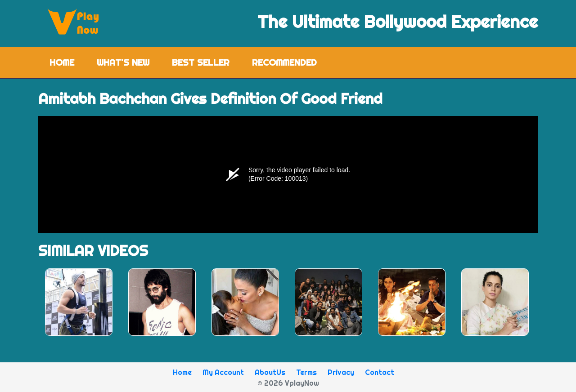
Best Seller (201, 62)
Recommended (284, 62)
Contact (380, 372)
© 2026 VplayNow (288, 383)
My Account (223, 372)
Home (67, 62)
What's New (123, 62)
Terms (306, 372)
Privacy (341, 372)
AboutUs (270, 372)
